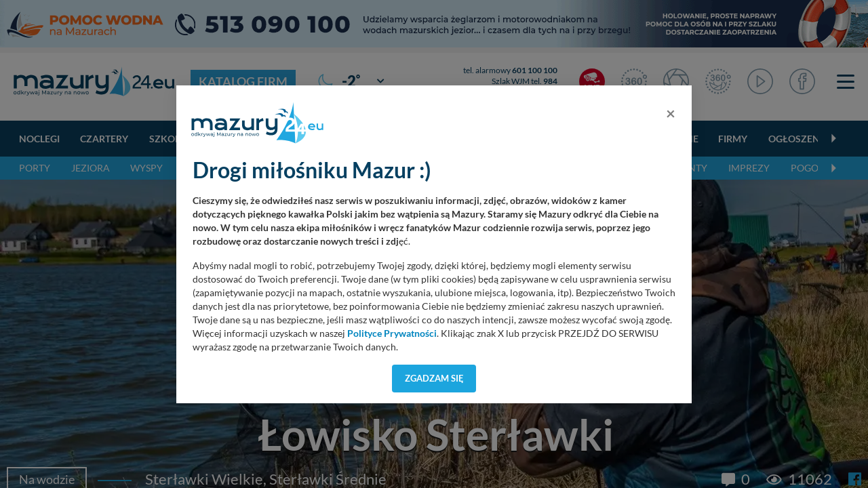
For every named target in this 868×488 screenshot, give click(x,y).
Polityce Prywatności (392, 333)
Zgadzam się (434, 378)
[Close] (671, 113)
